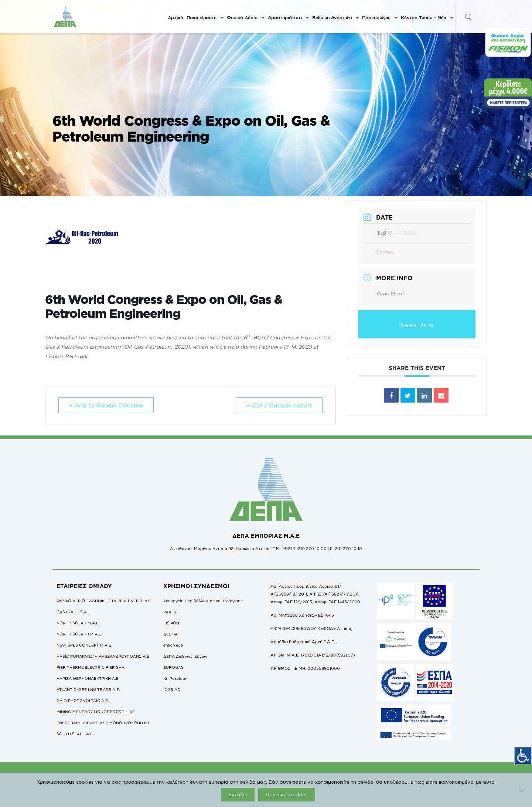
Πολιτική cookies (287, 794)
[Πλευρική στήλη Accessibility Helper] (523, 756)
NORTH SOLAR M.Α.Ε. (78, 623)
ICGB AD (172, 689)
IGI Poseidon (175, 678)
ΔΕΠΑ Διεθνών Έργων (185, 656)
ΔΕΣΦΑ (170, 634)
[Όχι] (523, 790)
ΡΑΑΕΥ (170, 612)
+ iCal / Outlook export (279, 405)
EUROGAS (173, 667)
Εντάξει (238, 794)
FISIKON (171, 623)
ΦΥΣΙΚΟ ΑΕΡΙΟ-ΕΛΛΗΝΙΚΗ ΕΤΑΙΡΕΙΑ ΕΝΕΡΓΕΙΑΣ (103, 601)
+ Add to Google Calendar (106, 405)
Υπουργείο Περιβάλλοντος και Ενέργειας (203, 601)
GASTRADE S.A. (72, 612)
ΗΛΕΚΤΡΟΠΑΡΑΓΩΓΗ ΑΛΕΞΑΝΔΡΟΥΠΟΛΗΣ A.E (103, 656)
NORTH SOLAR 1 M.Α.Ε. (79, 634)
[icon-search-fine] (468, 17)
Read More (390, 293)
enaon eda (173, 645)
